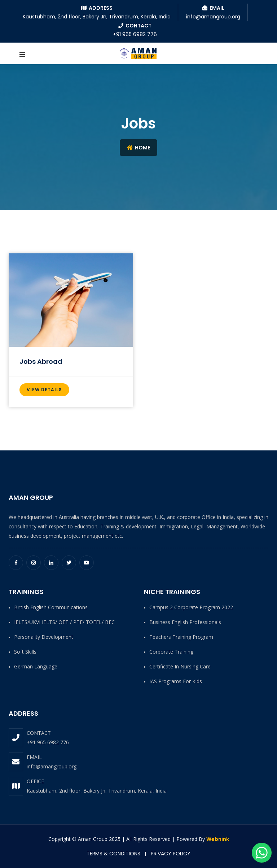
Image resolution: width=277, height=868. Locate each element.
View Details (44, 390)
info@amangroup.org (52, 766)
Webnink (218, 839)
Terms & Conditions (113, 854)
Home (138, 148)
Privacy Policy (171, 854)
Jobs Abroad (41, 361)
